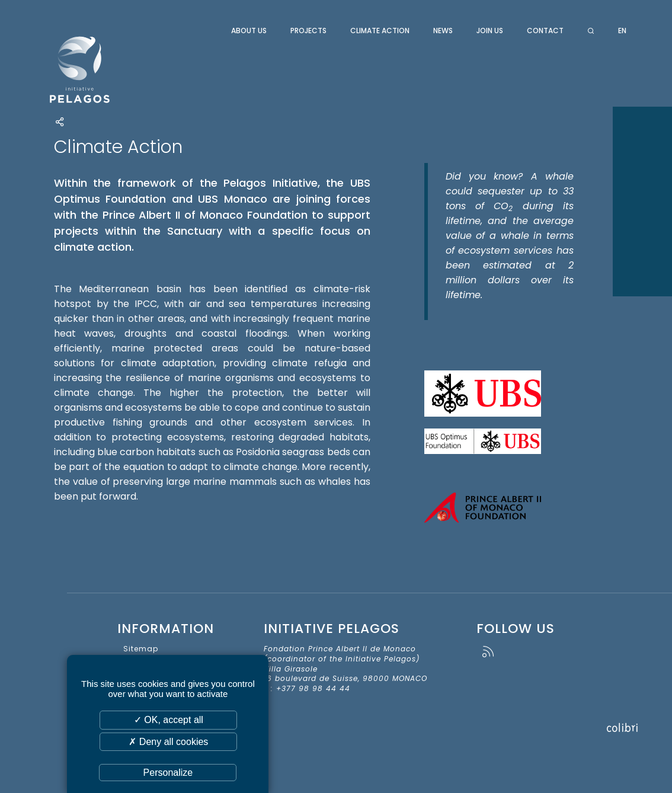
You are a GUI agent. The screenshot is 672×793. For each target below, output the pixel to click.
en (622, 31)
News (443, 31)
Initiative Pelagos (111, 70)
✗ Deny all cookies (168, 742)
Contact (545, 31)
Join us (490, 31)
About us (249, 31)
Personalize (168, 773)
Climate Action (380, 31)
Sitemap (141, 649)
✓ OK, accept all (169, 720)
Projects (308, 31)
